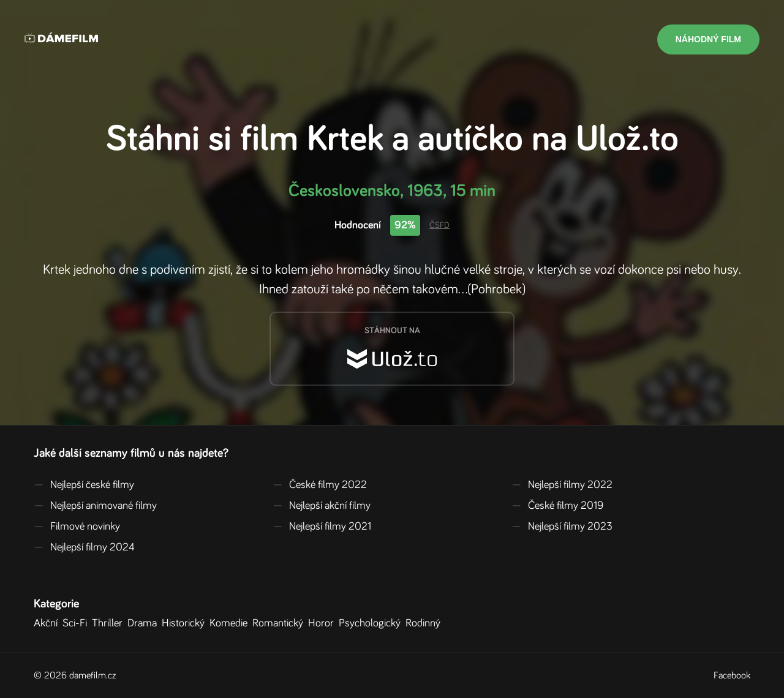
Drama (145, 623)
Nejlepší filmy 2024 (84, 547)
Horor (323, 623)
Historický (186, 623)
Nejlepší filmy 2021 (322, 527)
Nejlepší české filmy (84, 485)
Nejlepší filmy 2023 (562, 527)
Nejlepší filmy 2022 (562, 485)
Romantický (280, 623)
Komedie (231, 623)
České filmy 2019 (557, 506)
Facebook (732, 675)
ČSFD (439, 225)
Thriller (110, 623)
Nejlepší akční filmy (322, 506)
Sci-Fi (77, 623)
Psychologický (372, 623)
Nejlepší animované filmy (95, 506)
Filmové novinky (77, 527)
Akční (48, 623)
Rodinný (425, 623)
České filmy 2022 (320, 485)
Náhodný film (708, 39)
